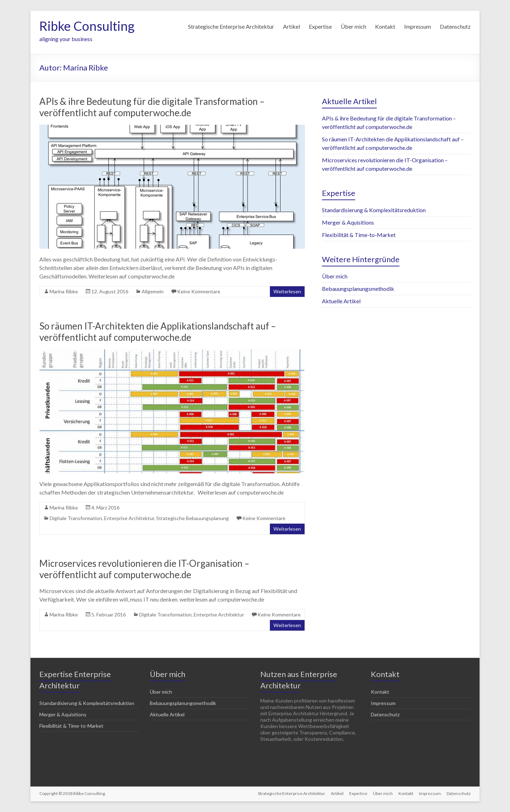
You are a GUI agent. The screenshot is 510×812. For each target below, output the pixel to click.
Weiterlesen (287, 291)
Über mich (353, 26)
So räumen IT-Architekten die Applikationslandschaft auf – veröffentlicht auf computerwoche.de (158, 332)
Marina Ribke (64, 291)
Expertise (320, 26)
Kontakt (385, 26)
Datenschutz (455, 26)
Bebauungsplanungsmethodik (358, 289)
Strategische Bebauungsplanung (192, 518)
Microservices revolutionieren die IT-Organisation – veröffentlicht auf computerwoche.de (144, 569)
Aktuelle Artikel (341, 301)
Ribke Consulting (87, 26)
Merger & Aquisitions (348, 222)
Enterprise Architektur (129, 518)
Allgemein (153, 291)
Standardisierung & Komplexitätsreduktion (374, 210)
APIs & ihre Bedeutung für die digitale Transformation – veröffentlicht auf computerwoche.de (152, 107)
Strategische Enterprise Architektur (231, 26)
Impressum (418, 26)
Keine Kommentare (199, 291)
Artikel (291, 26)
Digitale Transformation (76, 518)
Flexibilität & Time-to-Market (359, 235)
